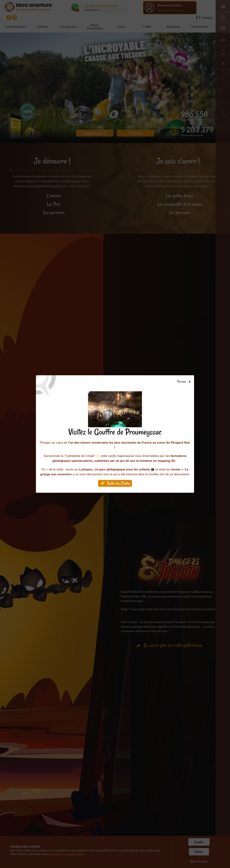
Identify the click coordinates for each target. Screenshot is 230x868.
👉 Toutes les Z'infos (115, 483)
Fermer (186, 382)
